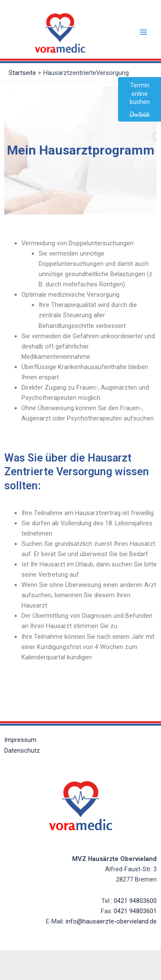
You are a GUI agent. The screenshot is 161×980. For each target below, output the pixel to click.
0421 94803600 (135, 901)
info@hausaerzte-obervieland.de (111, 921)
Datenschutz (22, 751)
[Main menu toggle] (143, 32)
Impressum (20, 740)
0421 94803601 (135, 911)
